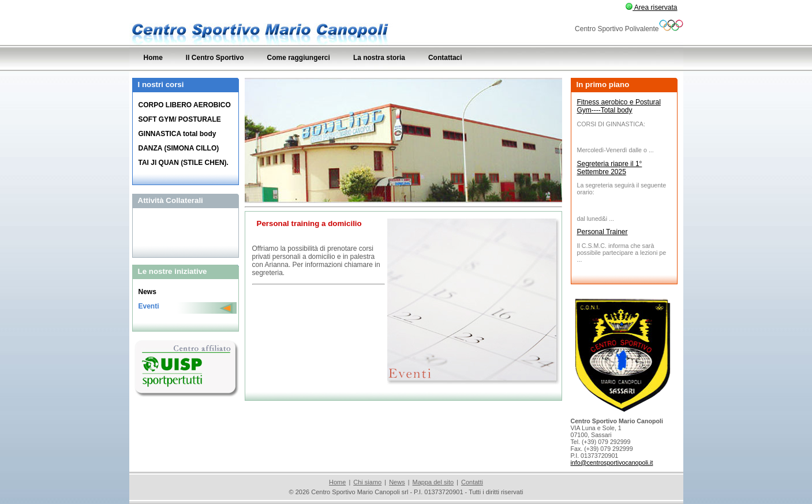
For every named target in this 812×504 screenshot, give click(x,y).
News (397, 482)
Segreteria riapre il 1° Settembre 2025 (610, 168)
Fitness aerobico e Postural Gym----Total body (619, 106)
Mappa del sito (433, 482)
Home (337, 482)
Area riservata (651, 7)
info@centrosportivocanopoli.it (612, 462)
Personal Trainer (603, 232)
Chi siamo (367, 482)
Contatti (472, 482)
